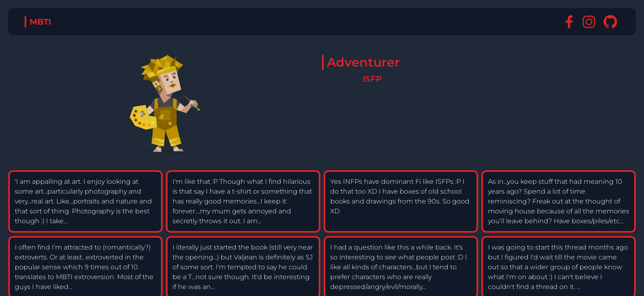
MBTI (40, 22)
